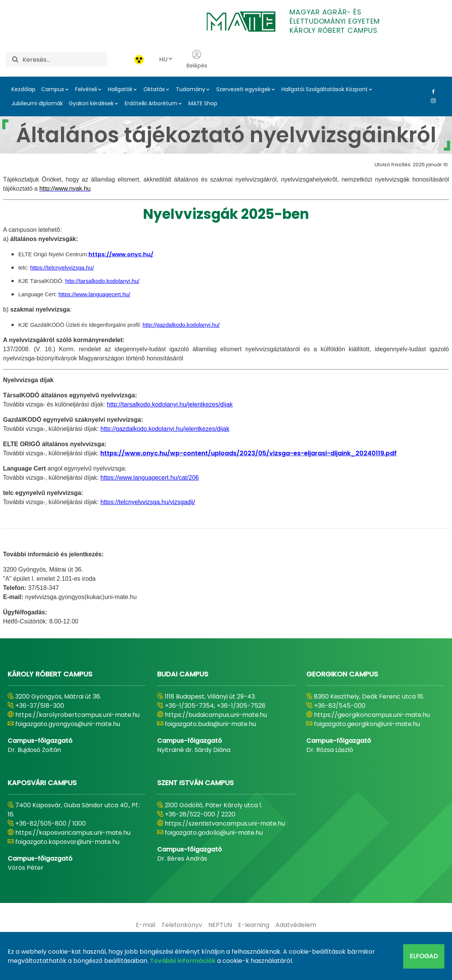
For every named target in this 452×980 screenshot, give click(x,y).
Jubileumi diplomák (37, 103)
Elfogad (424, 956)
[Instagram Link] (432, 101)
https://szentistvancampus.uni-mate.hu (225, 823)
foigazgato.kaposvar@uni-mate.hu (67, 842)
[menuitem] (146, 925)
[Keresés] (65, 59)
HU (166, 59)
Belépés (197, 59)
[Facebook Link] (432, 92)
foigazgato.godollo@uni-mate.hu (214, 833)
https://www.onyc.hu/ (121, 254)
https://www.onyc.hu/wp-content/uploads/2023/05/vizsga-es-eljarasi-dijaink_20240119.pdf (249, 453)
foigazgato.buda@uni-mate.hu (210, 724)
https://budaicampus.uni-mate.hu (216, 715)
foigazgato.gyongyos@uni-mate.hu (68, 724)
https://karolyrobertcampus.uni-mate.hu (77, 715)
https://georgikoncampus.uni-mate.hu (372, 715)
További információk (183, 961)
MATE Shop (203, 103)
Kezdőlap (23, 89)
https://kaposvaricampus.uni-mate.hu (73, 833)
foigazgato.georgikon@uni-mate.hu (367, 724)
